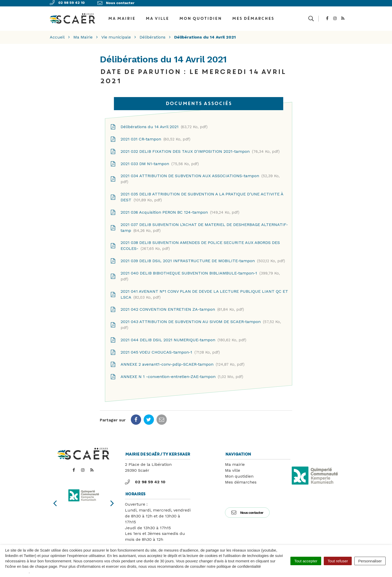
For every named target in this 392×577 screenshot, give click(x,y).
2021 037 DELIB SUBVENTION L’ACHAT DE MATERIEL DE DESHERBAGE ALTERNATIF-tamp (199, 224)
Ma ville (157, 16)
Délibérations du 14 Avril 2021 (159, 123)
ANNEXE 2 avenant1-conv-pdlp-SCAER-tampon (177, 361)
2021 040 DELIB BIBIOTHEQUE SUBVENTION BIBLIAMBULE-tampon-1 (195, 272)
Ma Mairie (122, 16)
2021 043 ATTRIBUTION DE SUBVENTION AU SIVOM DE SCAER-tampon (196, 321)
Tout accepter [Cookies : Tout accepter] (306, 561)
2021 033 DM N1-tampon (155, 160)
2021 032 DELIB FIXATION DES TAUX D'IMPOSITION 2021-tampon (195, 148)
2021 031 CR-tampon (150, 135)
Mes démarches (253, 16)
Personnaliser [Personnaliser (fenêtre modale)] (370, 561)
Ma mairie (235, 461)
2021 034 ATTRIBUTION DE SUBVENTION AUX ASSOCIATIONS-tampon (195, 175)
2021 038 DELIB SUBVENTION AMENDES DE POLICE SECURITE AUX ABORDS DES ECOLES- (195, 242)
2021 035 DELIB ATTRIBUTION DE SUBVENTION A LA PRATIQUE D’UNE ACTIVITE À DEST (197, 193)
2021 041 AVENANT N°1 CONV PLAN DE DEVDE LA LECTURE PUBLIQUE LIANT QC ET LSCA (199, 290)
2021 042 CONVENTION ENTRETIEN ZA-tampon (177, 306)
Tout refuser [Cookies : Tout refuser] (338, 561)
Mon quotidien (200, 16)
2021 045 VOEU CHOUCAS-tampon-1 (165, 348)
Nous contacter (247, 509)
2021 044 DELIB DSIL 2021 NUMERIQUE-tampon (178, 336)
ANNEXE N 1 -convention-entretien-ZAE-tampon (177, 373)
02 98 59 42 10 (145, 478)
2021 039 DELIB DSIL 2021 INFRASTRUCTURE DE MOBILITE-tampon (198, 257)
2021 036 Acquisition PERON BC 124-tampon (175, 209)
